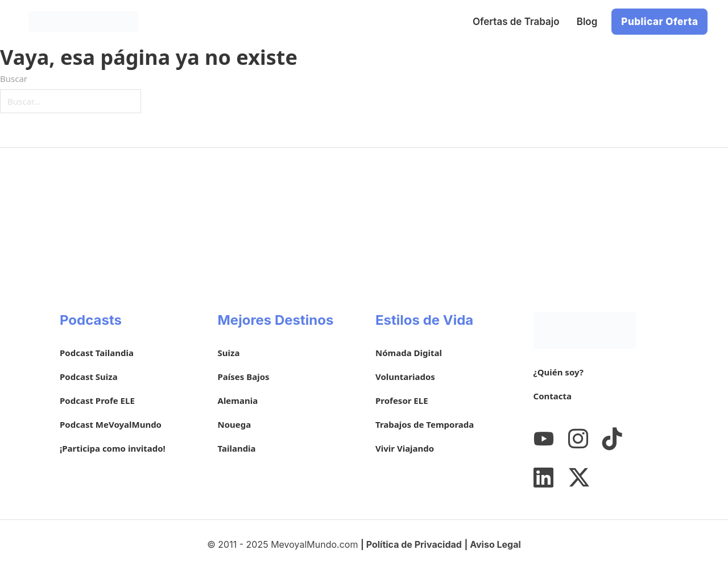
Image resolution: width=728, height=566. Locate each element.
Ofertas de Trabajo (516, 22)
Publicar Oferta (659, 22)
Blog (587, 22)
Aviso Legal (495, 544)
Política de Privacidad (414, 544)
